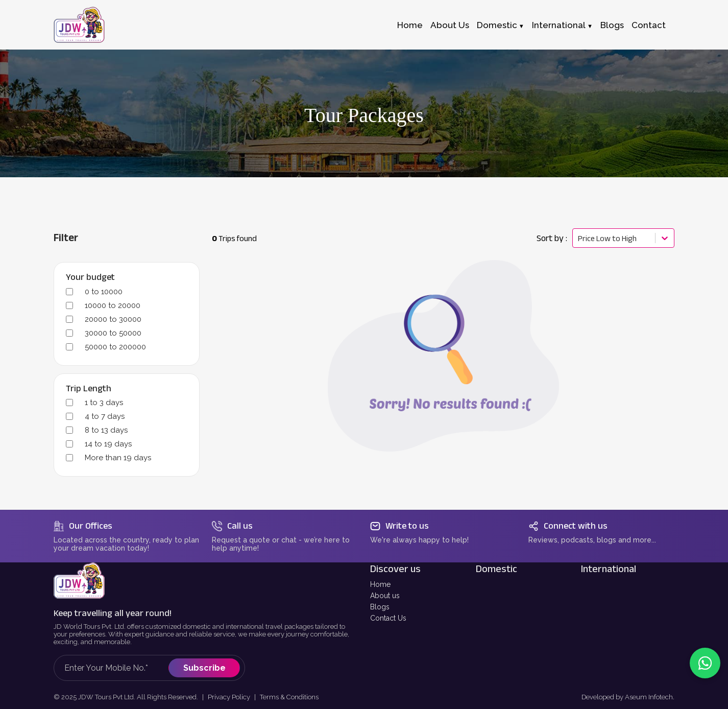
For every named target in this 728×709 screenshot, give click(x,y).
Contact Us (388, 618)
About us (385, 596)
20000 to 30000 (113, 319)
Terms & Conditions (289, 697)
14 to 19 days (108, 444)
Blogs (612, 25)
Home (410, 25)
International (559, 25)
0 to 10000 (104, 292)
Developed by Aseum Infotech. (628, 697)
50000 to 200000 (115, 347)
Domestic (497, 25)
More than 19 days (118, 458)
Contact (649, 25)
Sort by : (552, 238)
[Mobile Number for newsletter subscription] (116, 668)
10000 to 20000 (113, 305)
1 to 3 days (104, 403)
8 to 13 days (106, 430)
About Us (450, 25)
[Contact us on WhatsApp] (705, 663)
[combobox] (579, 238)
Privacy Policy (229, 697)
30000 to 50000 (113, 333)
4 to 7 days (105, 416)
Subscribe (204, 668)
